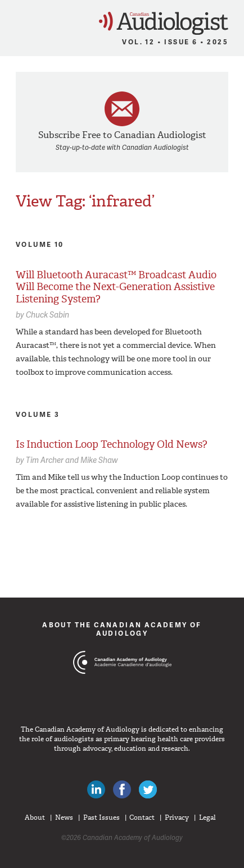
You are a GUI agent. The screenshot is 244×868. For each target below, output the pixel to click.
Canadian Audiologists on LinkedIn (96, 789)
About (35, 818)
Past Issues (101, 818)
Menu (13, 20)
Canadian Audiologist (164, 23)
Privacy (177, 818)
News (64, 818)
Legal (207, 818)
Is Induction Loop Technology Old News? (112, 444)
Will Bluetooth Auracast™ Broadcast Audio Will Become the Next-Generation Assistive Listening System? (116, 287)
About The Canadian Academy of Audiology (122, 629)
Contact (142, 818)
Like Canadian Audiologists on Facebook (122, 789)
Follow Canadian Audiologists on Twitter (148, 789)
